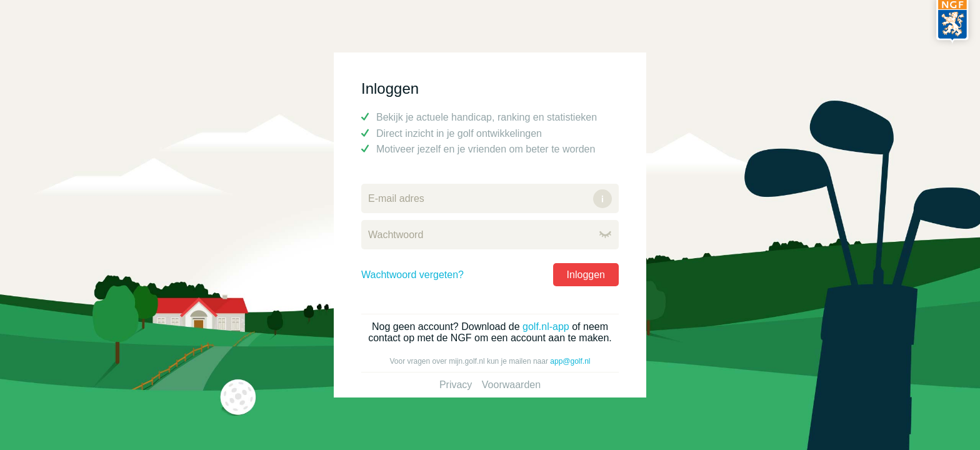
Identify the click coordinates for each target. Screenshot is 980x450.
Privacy (456, 385)
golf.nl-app (546, 327)
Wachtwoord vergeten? (412, 275)
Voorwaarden (511, 385)
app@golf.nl (570, 361)
